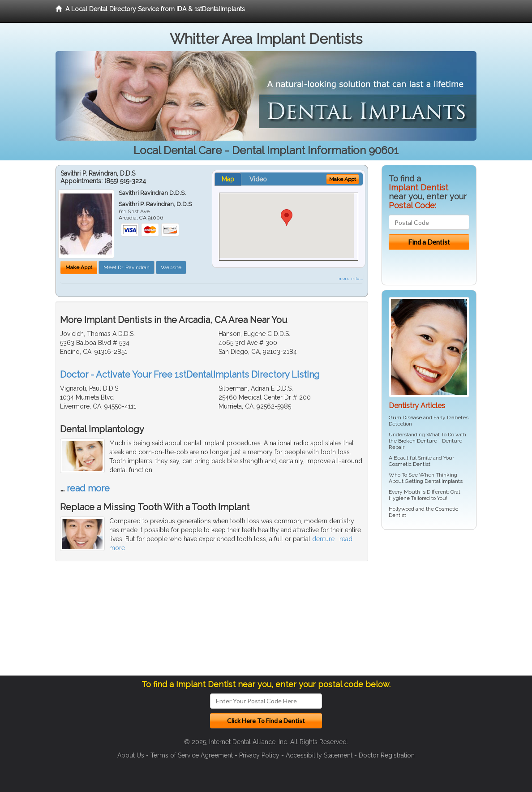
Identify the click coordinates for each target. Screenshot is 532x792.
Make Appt (79, 267)
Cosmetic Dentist (410, 464)
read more (88, 488)
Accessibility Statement (319, 755)
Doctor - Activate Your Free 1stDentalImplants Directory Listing (190, 374)
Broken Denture (418, 441)
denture (323, 539)
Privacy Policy (259, 755)
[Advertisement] (427, 606)
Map (228, 179)
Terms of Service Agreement (192, 755)
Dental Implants (444, 481)
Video (258, 179)
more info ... (351, 278)
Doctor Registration (387, 755)
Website (171, 267)
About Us (131, 755)
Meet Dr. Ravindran (127, 267)
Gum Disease (405, 418)
